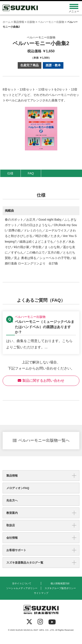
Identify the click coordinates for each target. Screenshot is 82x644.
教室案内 (12, 513)
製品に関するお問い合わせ (41, 381)
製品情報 (12, 476)
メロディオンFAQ (18, 488)
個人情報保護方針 (60, 583)
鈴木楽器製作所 (31, 8)
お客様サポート (16, 550)
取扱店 (11, 525)
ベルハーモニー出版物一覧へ (41, 440)
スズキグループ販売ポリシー (60, 588)
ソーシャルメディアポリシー (22, 588)
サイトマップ (41, 593)
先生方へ (12, 500)
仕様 (10, 173)
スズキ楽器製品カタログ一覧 (25, 563)
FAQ (31, 173)
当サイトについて (22, 583)
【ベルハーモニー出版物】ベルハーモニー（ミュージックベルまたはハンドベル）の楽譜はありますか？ (41, 333)
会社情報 (12, 538)
